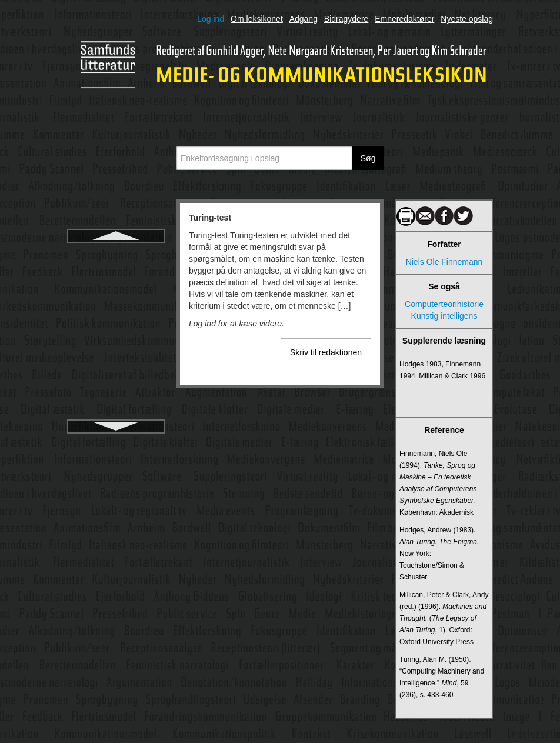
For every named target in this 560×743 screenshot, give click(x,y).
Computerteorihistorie (444, 304)
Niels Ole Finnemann (444, 262)
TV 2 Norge (116, 339)
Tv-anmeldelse (116, 381)
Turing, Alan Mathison (116, 275)
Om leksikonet (257, 19)
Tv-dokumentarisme (116, 402)
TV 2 (116, 318)
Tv (116, 296)
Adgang (304, 19)
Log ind (211, 19)
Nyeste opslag (467, 19)
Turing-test (116, 254)
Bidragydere (346, 19)
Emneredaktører (404, 19)
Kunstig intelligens (444, 316)
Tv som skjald (116, 360)
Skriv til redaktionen (326, 352)
